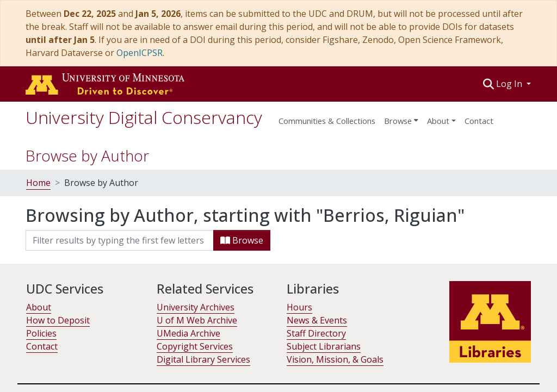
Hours (299, 307)
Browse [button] (398, 121)
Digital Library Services (203, 359)
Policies (41, 333)
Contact (479, 121)
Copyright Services (195, 346)
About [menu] (438, 121)
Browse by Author (87, 155)
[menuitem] (401, 117)
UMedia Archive (188, 333)
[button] (489, 84)
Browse (242, 240)
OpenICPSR (140, 53)
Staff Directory (316, 333)
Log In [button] (510, 84)
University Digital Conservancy (144, 117)
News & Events (317, 320)
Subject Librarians (324, 346)
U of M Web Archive (197, 320)
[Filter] (120, 240)
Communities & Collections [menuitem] (327, 121)
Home (38, 183)
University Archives (196, 307)
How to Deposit (58, 320)
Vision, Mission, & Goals (335, 359)
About (39, 307)
